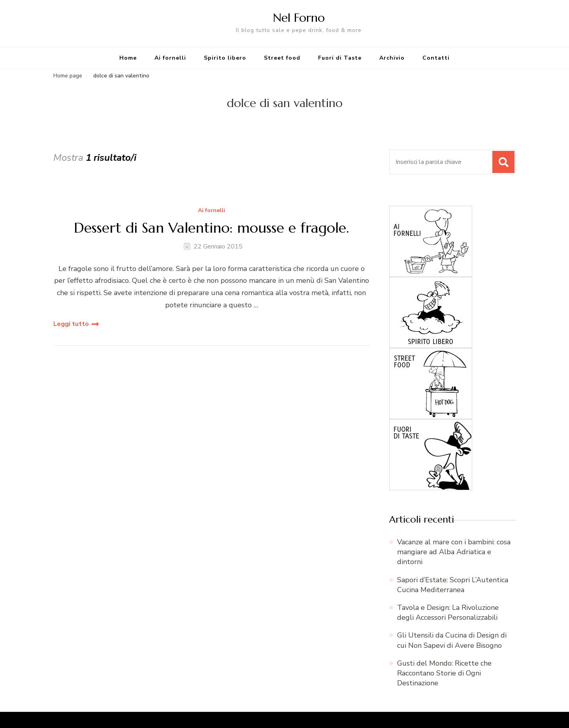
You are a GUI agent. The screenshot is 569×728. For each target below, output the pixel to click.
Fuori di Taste (340, 58)
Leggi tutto (71, 324)
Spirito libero (225, 58)
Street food (282, 58)
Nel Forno (299, 18)
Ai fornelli (170, 58)
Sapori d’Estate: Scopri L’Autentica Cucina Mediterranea (453, 585)
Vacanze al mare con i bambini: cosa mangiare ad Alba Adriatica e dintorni (454, 552)
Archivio (392, 58)
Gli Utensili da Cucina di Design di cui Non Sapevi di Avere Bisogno (452, 640)
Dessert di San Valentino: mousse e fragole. (211, 228)
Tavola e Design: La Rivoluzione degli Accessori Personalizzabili (448, 612)
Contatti (436, 58)
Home (128, 58)
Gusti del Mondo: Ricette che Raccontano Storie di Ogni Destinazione (444, 673)
